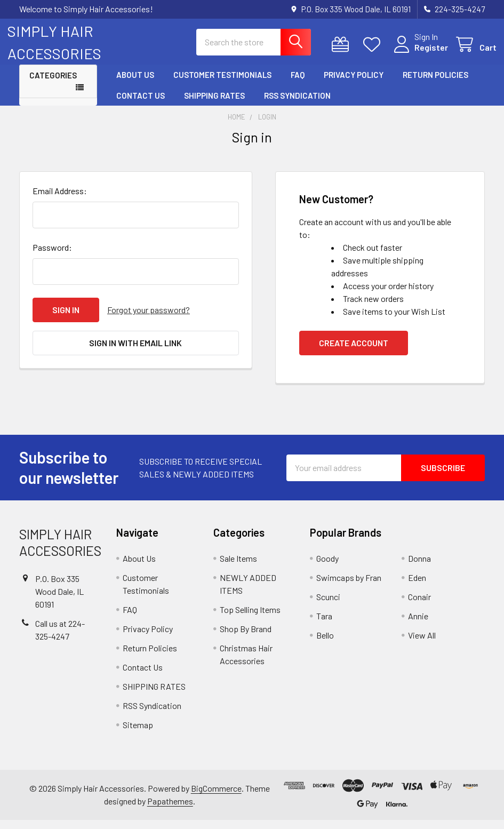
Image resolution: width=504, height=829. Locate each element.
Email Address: (60, 200)
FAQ (298, 84)
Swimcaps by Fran (349, 587)
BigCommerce (216, 797)
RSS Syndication (297, 104)
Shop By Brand (246, 638)
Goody (327, 567)
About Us (135, 84)
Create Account (354, 352)
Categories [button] (53, 84)
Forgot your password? (149, 319)
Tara (324, 625)
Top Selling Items (250, 619)
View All (422, 644)
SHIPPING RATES (214, 104)
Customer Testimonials (222, 84)
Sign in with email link (135, 352)
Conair (419, 606)
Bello (325, 644)
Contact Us (141, 104)
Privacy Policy (354, 84)
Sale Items (238, 567)
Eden (417, 587)
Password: (52, 256)
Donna (419, 567)
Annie (418, 625)
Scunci (328, 606)
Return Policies (435, 84)
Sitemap (138, 734)
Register (419, 53)
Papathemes (170, 810)
